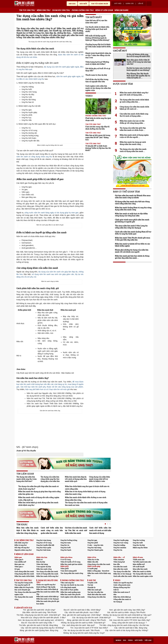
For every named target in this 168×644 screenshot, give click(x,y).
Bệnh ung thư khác (140, 548)
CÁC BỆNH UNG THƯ (25, 540)
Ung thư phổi (93, 543)
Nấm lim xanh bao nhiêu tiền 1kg (48, 593)
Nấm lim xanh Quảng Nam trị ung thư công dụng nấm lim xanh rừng (133, 209)
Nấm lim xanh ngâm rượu (143, 576)
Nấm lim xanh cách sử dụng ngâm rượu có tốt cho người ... (134, 136)
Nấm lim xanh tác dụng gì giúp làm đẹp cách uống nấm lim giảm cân (39, 493)
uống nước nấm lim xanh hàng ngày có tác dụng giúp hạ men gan (51, 213)
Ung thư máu (66, 543)
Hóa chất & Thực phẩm (69, 590)
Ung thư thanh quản (95, 550)
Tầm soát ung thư (67, 583)
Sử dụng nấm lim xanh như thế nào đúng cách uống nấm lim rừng (132, 203)
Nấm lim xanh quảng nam (71, 592)
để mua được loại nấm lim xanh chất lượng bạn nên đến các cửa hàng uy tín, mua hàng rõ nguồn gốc (50, 384)
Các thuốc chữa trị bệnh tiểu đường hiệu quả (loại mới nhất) (97, 29)
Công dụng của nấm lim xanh (99, 564)
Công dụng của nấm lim (97, 597)
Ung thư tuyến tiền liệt (45, 545)
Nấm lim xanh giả (94, 590)
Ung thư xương (139, 540)
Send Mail (79, 25)
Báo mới (83, 4)
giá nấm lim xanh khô (36, 610)
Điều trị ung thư (21, 545)
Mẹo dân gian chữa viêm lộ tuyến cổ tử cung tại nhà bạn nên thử (139, 62)
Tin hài (90, 585)
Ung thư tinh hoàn (43, 550)
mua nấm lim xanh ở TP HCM (125, 620)
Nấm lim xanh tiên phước (71, 594)
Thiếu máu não (139, 559)
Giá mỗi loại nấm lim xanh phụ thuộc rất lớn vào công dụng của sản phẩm (52, 387)
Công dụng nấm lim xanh (24, 574)
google (82, 25)
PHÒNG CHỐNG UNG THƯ (83, 10)
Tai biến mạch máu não (142, 562)
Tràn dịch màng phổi (69, 571)
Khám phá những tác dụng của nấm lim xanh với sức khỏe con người (132, 251)
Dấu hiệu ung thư (21, 543)
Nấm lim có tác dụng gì (122, 574)
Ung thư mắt (138, 543)
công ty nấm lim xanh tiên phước (46, 618)
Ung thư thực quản (44, 548)
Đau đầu (117, 564)
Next (109, 527)
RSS (125, 640)
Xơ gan (17, 569)
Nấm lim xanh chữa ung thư (47, 576)
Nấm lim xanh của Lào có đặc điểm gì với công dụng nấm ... (132, 122)
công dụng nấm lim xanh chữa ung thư (123, 625)
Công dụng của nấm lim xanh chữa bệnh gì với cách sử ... (134, 108)
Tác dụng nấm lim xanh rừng (72, 573)
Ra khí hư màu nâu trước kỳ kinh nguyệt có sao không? (139, 69)
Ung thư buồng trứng (69, 540)
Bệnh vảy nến (93, 562)
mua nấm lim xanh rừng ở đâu (40, 623)
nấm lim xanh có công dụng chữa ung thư (34, 157)
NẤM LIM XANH (121, 10)
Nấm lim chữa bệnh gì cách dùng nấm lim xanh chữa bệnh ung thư (38, 504)
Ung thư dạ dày (139, 545)
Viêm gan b (19, 559)
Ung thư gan (92, 540)
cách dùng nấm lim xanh (76, 625)
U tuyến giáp (92, 568)
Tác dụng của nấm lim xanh (47, 571)
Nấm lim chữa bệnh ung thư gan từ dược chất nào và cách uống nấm (87, 488)
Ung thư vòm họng (44, 540)
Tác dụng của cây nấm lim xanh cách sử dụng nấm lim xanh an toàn (86, 504)
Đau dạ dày (41, 562)
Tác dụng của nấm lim (122, 571)
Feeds (130, 640)
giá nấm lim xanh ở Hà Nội (38, 625)
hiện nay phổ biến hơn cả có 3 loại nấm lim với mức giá (47, 389)
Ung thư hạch (66, 550)
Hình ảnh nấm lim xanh (97, 594)
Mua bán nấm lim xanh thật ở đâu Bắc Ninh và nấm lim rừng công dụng (27, 530)
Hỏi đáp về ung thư (22, 548)
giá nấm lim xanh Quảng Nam (37, 630)
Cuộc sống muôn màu (122, 585)
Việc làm (148, 640)
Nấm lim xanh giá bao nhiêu (71, 564)
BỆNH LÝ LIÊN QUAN (104, 10)
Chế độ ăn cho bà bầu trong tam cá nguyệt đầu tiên (97, 80)
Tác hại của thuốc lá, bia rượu (72, 585)
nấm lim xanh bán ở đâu (80, 610)
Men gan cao (19, 564)
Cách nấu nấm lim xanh (123, 576)
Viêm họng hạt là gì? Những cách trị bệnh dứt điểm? (97, 63)
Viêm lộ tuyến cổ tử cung (70, 562)
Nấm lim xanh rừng (44, 569)
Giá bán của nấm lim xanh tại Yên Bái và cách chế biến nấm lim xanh (76, 530)
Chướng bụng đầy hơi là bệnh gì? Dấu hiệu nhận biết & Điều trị (98, 47)
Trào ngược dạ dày (44, 567)
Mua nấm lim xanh (140, 569)
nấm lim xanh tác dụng (134, 618)
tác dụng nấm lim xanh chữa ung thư (84, 633)
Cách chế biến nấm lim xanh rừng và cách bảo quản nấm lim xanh (52, 530)
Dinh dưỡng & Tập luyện (46, 587)
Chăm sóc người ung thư (46, 585)
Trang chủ (16, 10)
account (149, 4)
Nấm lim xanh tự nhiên (142, 571)
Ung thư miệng (119, 545)
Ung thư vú (65, 545)
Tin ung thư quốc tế (22, 585)
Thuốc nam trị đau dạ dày (96, 75)
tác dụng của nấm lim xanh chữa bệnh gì (126, 615)
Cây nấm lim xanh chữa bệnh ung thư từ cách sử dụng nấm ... (134, 115)
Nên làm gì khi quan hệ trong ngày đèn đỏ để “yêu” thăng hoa (98, 137)
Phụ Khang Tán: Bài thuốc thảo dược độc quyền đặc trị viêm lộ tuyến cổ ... (138, 76)
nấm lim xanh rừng (39, 612)
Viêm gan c (19, 567)
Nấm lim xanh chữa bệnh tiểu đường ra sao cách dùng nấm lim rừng (86, 499)
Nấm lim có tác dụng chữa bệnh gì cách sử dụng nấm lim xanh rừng (85, 493)
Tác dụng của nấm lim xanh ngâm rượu (25, 593)
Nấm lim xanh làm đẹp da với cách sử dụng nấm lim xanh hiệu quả (76, 479)
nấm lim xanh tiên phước (79, 612)
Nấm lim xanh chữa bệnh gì (47, 589)
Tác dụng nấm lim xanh (142, 574)
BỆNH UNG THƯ (44, 10)
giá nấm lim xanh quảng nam (79, 615)
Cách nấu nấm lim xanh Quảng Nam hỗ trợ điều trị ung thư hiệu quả (133, 233)
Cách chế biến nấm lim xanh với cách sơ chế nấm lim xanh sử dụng (100, 530)
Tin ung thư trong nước (24, 583)
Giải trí (116, 590)
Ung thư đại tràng (94, 548)
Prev (18, 527)
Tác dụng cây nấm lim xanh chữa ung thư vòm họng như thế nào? (27, 479)
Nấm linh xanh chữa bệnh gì (47, 596)
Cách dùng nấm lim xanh (24, 571)
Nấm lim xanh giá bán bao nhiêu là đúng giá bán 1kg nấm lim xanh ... (132, 257)
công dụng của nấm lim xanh (36, 615)
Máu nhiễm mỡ (139, 564)
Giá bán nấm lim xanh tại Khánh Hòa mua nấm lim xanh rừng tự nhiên (133, 197)
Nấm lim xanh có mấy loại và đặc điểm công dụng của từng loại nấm (131, 215)
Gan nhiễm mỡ (20, 562)
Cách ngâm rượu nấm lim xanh (73, 597)
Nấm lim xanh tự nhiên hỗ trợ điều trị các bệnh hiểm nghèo (132, 245)
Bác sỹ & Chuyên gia (22, 590)
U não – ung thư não (95, 545)
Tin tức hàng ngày (100, 4)
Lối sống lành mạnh (68, 587)
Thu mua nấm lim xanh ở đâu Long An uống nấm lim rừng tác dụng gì (131, 227)
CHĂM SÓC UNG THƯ (61, 10)
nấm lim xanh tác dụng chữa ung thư (40, 628)
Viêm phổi (65, 568)
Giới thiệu (118, 4)
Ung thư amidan (120, 548)
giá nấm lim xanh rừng (123, 610)
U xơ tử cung (66, 559)
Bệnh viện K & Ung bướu (24, 587)
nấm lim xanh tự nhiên (120, 612)
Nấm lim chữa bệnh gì (122, 597)
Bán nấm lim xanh (121, 569)
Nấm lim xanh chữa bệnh (24, 576)
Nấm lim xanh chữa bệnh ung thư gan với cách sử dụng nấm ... (134, 94)
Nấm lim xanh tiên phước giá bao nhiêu (48, 602)
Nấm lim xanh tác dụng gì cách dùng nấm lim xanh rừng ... (133, 143)
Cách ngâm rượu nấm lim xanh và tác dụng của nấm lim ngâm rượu (98, 88)
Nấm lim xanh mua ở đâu (122, 593)
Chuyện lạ (91, 587)
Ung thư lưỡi (66, 548)
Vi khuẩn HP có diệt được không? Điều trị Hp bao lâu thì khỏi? (98, 148)
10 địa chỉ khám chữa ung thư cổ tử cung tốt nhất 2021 (138, 55)
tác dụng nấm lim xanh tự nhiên (80, 623)
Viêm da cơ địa (93, 559)
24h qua (72, 4)
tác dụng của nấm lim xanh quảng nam (38, 620)
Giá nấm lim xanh (120, 567)
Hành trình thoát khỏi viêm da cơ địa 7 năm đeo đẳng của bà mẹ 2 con (98, 55)
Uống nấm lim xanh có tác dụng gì (122, 601)
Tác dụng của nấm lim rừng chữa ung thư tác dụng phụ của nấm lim (50, 479)
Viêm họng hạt (119, 562)
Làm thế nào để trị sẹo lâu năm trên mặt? (96, 21)
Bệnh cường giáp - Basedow (98, 571)
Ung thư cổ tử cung (44, 543)
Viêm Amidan (119, 559)
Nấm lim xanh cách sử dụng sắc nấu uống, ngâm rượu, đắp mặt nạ (39, 499)
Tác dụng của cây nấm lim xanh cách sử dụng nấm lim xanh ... (133, 150)
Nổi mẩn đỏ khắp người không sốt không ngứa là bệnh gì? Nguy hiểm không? (97, 38)
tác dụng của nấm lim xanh (87, 618)
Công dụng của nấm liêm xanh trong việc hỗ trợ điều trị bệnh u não (99, 479)
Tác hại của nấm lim (95, 592)
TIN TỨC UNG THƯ (27, 10)
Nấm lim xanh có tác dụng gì (47, 599)
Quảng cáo (130, 4)
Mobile (118, 640)
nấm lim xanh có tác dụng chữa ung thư (125, 630)
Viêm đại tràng (42, 564)
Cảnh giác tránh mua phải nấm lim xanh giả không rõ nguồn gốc (132, 221)
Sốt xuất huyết (139, 567)
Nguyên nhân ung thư (23, 550)
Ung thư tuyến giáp (121, 540)
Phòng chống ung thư (96, 116)
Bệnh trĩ (39, 559)
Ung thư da (118, 550)
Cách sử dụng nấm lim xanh (47, 574)
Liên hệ (141, 4)
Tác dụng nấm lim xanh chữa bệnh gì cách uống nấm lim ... (134, 101)
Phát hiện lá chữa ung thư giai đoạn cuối (98, 119)
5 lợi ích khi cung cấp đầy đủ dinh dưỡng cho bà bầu (97, 128)
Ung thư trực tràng (121, 543)
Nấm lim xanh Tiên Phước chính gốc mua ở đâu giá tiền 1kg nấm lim (133, 239)
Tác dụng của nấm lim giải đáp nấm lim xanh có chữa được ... (133, 129)
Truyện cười (92, 583)
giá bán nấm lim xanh (81, 620)
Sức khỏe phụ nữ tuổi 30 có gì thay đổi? (98, 70)
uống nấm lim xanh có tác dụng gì (131, 623)
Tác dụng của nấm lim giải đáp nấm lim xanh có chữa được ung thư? (38, 488)
